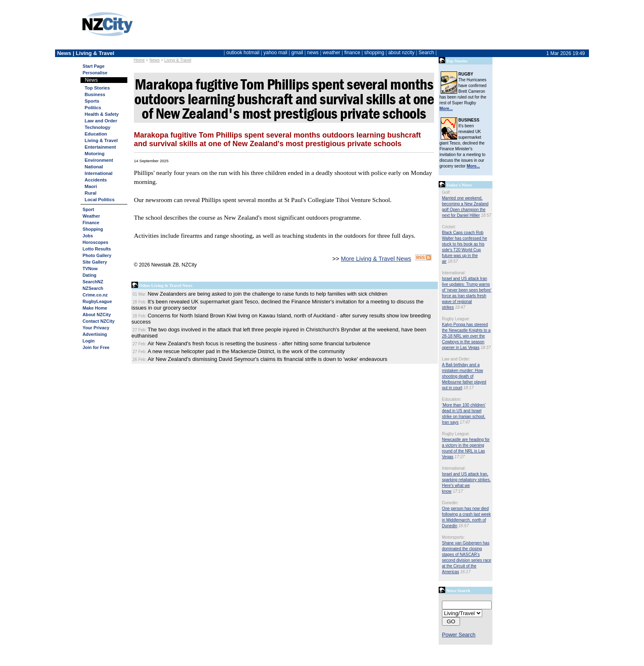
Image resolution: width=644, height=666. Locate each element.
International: (454, 273)
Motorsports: (453, 537)
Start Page (93, 66)
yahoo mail (276, 53)
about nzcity (401, 53)
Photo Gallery (97, 255)
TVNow (90, 269)
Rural (91, 193)
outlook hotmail (243, 53)
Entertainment (100, 147)
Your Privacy (96, 328)
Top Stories (97, 88)
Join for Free (96, 347)
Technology (98, 127)
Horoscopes (95, 242)
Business (95, 94)
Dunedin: (450, 503)
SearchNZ (93, 282)
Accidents (96, 180)
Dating (90, 275)
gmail (297, 53)
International (99, 173)
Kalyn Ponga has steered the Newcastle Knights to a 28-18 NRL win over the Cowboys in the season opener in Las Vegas (466, 336)
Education (96, 134)
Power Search (459, 635)
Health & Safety (102, 114)
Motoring (94, 154)
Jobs (88, 236)
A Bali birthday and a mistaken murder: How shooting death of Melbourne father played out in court (464, 376)
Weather (91, 216)
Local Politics (100, 200)
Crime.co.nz (95, 295)
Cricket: (449, 227)
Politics (93, 108)
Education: (452, 399)
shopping (374, 53)
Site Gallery (95, 262)
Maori (91, 186)
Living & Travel (178, 60)
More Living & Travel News (376, 259)
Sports (92, 101)
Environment (99, 160)
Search (426, 53)
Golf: (446, 192)
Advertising (95, 334)
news (313, 53)
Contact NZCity (99, 321)
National (94, 167)
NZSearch (93, 288)
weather (332, 53)
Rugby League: (456, 319)
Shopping (93, 229)
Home (139, 60)
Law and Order (101, 121)
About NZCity (97, 315)
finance (352, 53)
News (155, 60)
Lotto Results (97, 249)
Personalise (95, 73)
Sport (88, 209)
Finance (91, 223)
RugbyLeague (97, 301)
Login (89, 341)
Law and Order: (456, 359)
